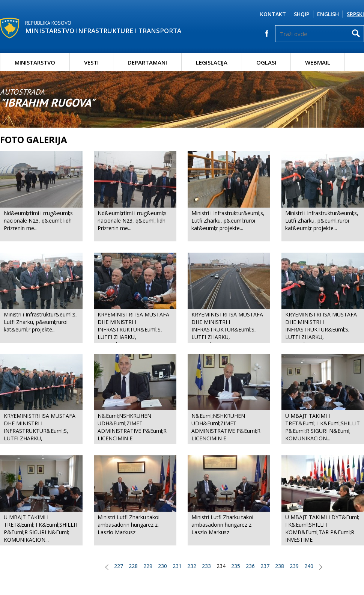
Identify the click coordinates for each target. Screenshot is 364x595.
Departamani (147, 62)
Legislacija (212, 62)
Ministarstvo (35, 62)
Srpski (355, 14)
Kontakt (273, 14)
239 (294, 566)
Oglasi (266, 62)
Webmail (318, 62)
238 (280, 566)
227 (119, 566)
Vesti (91, 62)
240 (309, 566)
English (328, 14)
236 (250, 566)
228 (133, 566)
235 (236, 566)
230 (162, 566)
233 (206, 566)
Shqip (302, 14)
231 (177, 566)
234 (221, 566)
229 (148, 566)
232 (192, 566)
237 (265, 566)
